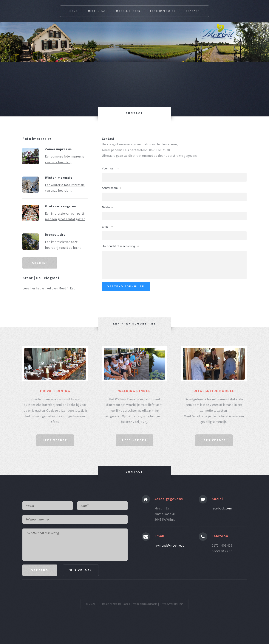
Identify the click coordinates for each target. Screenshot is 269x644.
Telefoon (107, 207)
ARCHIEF (40, 263)
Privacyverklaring (171, 604)
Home (74, 11)
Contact (193, 11)
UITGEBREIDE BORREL (214, 391)
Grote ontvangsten (61, 206)
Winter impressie (59, 178)
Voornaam (109, 168)
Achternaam (110, 188)
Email (106, 227)
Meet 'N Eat (97, 11)
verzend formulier (126, 286)
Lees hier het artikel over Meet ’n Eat (49, 288)
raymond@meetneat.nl (171, 545)
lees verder (55, 440)
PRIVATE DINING (55, 391)
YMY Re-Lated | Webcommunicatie (135, 604)
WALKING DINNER (135, 391)
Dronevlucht (55, 235)
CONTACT (134, 113)
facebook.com (222, 508)
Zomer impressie (58, 149)
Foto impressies (163, 11)
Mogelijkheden (128, 11)
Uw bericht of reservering (118, 246)
